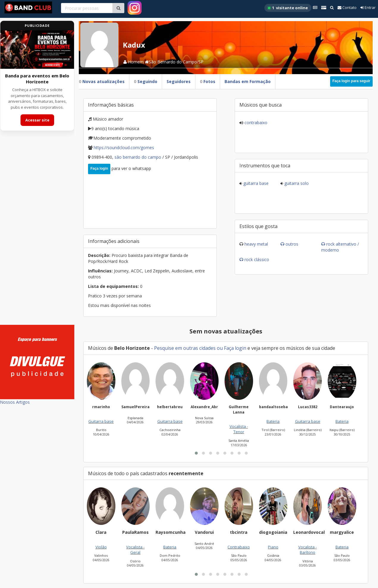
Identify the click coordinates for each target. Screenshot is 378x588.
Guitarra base (255, 183)
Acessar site (37, 120)
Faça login (99, 169)
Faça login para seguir (351, 81)
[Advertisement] (37, 232)
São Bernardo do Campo (138, 157)
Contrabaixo (255, 123)
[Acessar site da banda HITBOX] (37, 50)
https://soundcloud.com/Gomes (124, 148)
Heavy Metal (256, 244)
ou (220, 348)
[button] (196, 453)
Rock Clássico (257, 259)
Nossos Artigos (15, 402)
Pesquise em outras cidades (185, 348)
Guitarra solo (296, 183)
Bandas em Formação (248, 81)
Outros (292, 244)
